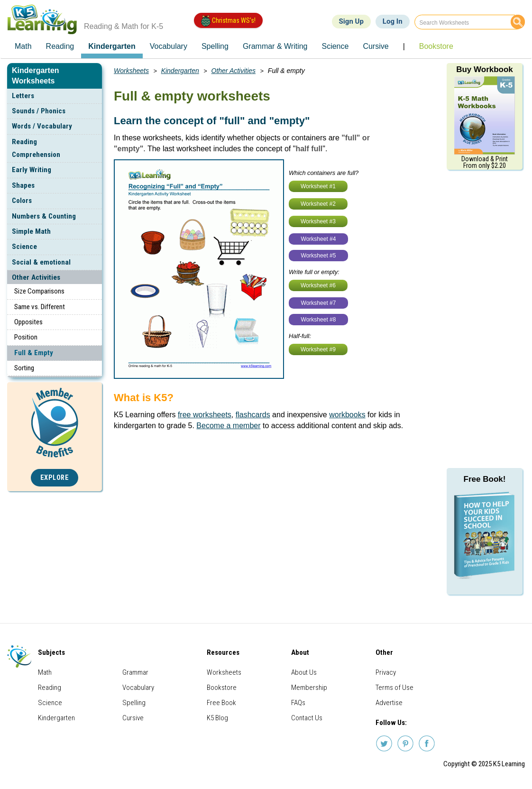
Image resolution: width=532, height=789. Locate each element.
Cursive (133, 718)
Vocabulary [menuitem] (169, 46)
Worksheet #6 (318, 285)
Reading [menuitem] (60, 46)
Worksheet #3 (318, 221)
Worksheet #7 (319, 303)
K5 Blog (217, 718)
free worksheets (205, 415)
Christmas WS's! (228, 21)
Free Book (221, 703)
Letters (23, 96)
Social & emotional (41, 262)
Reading (50, 688)
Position (26, 337)
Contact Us (307, 718)
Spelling (134, 703)
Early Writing (32, 170)
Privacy (386, 672)
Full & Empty (34, 353)
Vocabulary (138, 688)
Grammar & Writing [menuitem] (275, 46)
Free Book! (485, 479)
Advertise (389, 703)
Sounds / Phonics (39, 111)
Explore (55, 478)
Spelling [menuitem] (215, 46)
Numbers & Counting (44, 216)
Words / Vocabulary (42, 126)
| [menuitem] (404, 46)
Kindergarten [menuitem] (112, 46)
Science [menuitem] (335, 46)
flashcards (253, 415)
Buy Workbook (485, 69)
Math (45, 672)
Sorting (24, 368)
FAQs (298, 703)
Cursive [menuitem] (376, 46)
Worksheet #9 (318, 349)
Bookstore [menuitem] (436, 46)
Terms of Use (394, 688)
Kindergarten (180, 71)
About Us (304, 672)
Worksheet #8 (319, 320)
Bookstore (222, 688)
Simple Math (31, 231)
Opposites (28, 322)
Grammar (135, 672)
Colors (22, 201)
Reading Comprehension (36, 148)
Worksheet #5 (319, 256)
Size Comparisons (39, 291)
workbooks (347, 415)
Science (24, 247)
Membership (309, 688)
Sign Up (351, 21)
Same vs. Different (40, 307)
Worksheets (131, 71)
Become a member (228, 426)
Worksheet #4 (319, 239)
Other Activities (36, 277)
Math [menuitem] (23, 46)
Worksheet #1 (318, 186)
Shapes (23, 185)
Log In (393, 21)
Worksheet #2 (318, 204)
